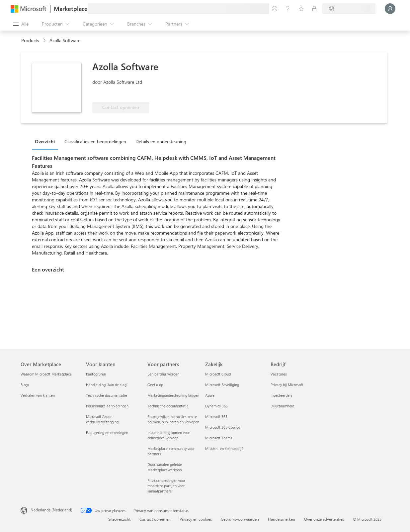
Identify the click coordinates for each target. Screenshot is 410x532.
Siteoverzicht (119, 519)
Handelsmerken (282, 519)
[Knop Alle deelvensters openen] (21, 24)
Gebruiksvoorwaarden (240, 519)
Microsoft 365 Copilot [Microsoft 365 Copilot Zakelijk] (223, 427)
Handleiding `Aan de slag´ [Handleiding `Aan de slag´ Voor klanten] (107, 385)
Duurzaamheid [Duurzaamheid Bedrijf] (282, 406)
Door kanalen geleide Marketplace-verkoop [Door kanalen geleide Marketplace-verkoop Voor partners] (165, 467)
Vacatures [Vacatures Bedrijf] (279, 374)
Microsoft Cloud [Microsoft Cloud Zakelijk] (218, 374)
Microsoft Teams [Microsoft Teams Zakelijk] (219, 438)
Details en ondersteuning (161, 141)
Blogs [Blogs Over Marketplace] (25, 385)
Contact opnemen (155, 519)
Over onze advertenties (324, 519)
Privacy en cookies (196, 519)
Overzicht (45, 141)
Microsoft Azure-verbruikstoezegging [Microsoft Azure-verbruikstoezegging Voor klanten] (102, 419)
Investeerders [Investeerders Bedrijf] (282, 395)
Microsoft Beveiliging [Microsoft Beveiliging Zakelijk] (222, 385)
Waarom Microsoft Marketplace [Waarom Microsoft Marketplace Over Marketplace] (46, 374)
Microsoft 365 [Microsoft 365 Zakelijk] (216, 417)
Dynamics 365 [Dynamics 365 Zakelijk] (216, 406)
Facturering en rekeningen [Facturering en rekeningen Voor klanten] (107, 432)
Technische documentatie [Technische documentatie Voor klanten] (107, 395)
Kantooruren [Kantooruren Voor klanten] (96, 374)
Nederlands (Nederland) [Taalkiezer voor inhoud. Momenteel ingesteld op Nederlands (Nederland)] (51, 510)
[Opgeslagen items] (301, 9)
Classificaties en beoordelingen (95, 141)
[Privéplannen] (314, 9)
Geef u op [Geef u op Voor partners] (155, 385)
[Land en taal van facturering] (349, 9)
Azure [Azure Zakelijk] (210, 395)
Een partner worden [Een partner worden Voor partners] (163, 374)
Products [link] (30, 40)
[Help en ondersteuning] (288, 9)
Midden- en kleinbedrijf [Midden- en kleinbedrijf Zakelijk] (224, 448)
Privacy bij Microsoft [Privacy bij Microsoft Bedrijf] (287, 385)
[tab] (47, 141)
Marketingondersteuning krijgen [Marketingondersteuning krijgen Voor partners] (173, 395)
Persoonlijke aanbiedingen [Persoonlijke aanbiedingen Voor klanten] (107, 406)
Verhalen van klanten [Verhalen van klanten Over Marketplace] (38, 395)
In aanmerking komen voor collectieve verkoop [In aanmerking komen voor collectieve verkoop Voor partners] (169, 435)
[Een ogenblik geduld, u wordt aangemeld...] (390, 9)
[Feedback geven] (275, 9)
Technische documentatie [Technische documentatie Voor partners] (168, 406)
